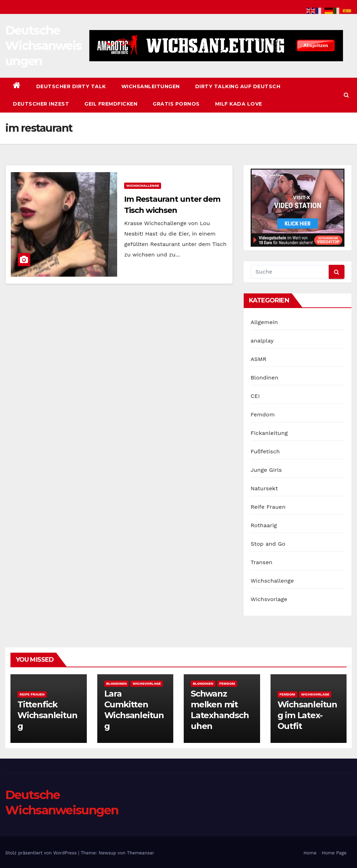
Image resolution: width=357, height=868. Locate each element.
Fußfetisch (265, 451)
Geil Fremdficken (111, 104)
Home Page (334, 853)
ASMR (259, 359)
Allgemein (264, 322)
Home (310, 853)
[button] (346, 95)
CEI (255, 396)
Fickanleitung (269, 433)
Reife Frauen (268, 507)
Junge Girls (266, 470)
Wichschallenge (143, 186)
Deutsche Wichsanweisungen (43, 46)
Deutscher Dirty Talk (71, 86)
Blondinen (265, 378)
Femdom (263, 414)
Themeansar (140, 853)
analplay (262, 341)
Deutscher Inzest (41, 104)
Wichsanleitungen (151, 86)
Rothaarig (264, 525)
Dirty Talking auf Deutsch (238, 86)
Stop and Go (268, 544)
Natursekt (264, 488)
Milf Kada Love (239, 104)
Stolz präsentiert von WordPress (42, 853)
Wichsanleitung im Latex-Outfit (307, 715)
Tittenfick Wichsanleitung (47, 715)
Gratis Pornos (176, 104)
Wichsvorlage (269, 599)
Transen (262, 562)
